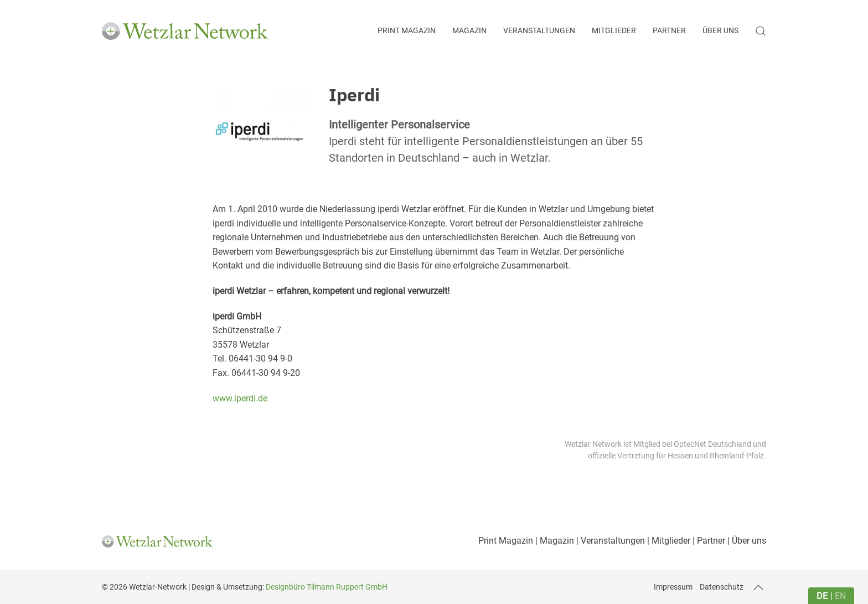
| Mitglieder (668, 541)
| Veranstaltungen (609, 541)
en (840, 596)
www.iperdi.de (240, 398)
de (822, 596)
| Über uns (746, 541)
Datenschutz (722, 587)
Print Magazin (407, 31)
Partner (669, 31)
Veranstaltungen (539, 31)
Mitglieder (614, 31)
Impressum (673, 587)
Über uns (720, 31)
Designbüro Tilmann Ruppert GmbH (327, 587)
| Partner (708, 541)
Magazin (469, 31)
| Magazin (554, 541)
